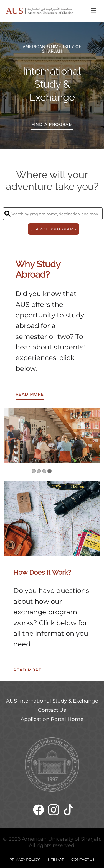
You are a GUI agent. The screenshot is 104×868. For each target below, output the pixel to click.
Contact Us (52, 710)
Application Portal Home (52, 719)
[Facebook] (39, 812)
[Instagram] (54, 812)
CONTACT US (83, 859)
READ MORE (30, 394)
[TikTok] (69, 812)
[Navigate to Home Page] (40, 11)
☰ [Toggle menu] (94, 11)
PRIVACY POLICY (25, 859)
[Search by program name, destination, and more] (53, 214)
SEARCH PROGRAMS (54, 229)
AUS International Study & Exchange (52, 701)
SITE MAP (56, 859)
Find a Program (52, 124)
